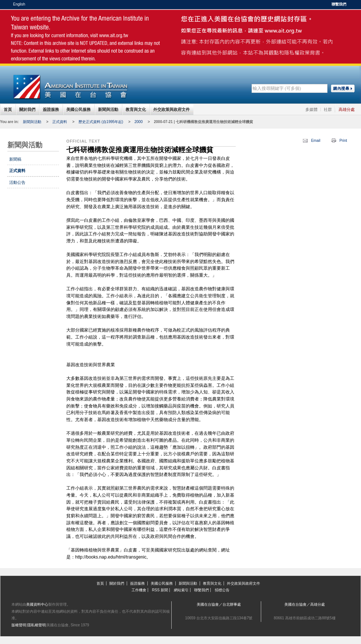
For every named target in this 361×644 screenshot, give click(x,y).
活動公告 (17, 182)
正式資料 (60, 122)
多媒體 (311, 109)
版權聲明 (19, 625)
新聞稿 (15, 159)
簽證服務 (51, 109)
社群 (328, 109)
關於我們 (27, 109)
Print (343, 141)
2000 (139, 122)
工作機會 (139, 590)
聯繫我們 (339, 4)
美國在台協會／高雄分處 (305, 604)
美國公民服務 (78, 109)
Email (316, 141)
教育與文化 (136, 109)
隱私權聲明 (36, 625)
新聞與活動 (108, 109)
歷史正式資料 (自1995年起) (101, 122)
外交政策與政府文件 (171, 109)
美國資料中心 (37, 604)
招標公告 (222, 590)
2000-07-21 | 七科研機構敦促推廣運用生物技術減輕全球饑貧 (204, 122)
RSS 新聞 (160, 590)
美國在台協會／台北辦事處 (219, 604)
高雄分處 (347, 109)
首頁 (8, 109)
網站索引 (181, 590)
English (19, 4)
